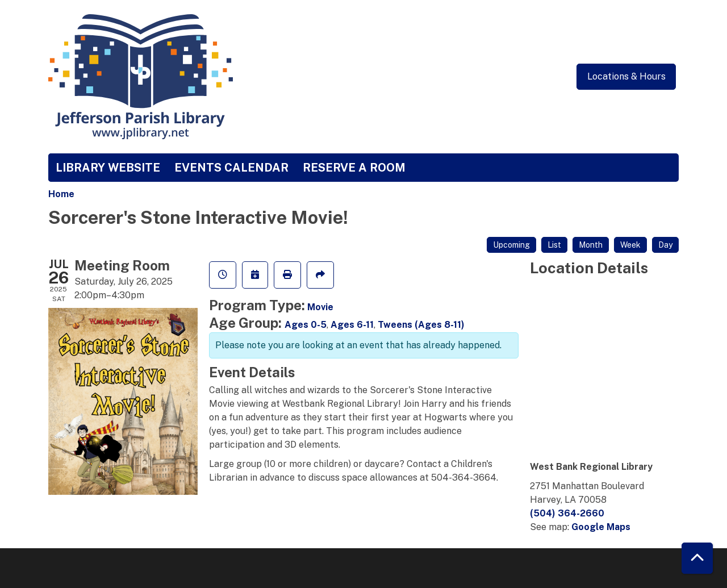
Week (630, 245)
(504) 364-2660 (567, 513)
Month (591, 245)
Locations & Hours (626, 76)
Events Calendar (231, 168)
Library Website (108, 168)
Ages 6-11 (352, 325)
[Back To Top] (697, 558)
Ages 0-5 (306, 325)
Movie (320, 307)
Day (665, 245)
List (554, 245)
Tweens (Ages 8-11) (421, 325)
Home (61, 194)
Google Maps (601, 527)
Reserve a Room (354, 168)
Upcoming (511, 245)
